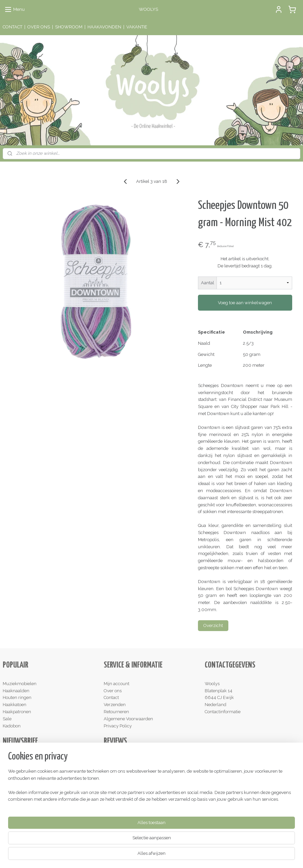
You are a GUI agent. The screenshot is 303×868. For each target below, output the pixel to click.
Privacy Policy (118, 726)
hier (137, 766)
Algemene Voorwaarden (128, 719)
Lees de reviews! (123, 759)
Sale (7, 719)
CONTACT (12, 27)
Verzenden (115, 705)
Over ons (113, 691)
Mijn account (117, 684)
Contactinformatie (223, 712)
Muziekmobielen (20, 684)
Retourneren (116, 712)
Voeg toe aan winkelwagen (245, 303)
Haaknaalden (16, 691)
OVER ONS (39, 27)
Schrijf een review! (125, 809)
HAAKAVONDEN (104, 27)
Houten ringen (17, 697)
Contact (111, 697)
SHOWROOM (69, 27)
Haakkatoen (15, 705)
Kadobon (12, 726)
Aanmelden (20, 774)
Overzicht (213, 625)
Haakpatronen (17, 712)
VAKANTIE (137, 27)
